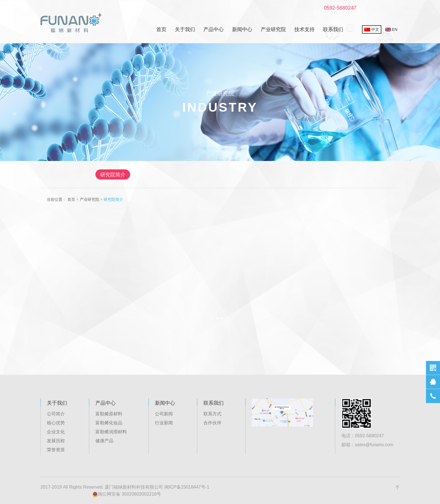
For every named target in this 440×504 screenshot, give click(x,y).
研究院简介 (132, 175)
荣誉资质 (56, 450)
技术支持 (304, 29)
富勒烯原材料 (109, 414)
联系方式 (212, 414)
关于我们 (185, 29)
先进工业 (263, 175)
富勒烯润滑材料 (111, 432)
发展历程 (56, 441)
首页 (161, 29)
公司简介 (56, 414)
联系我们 (333, 29)
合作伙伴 (212, 423)
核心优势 (56, 423)
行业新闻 (164, 423)
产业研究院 (273, 29)
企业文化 (56, 432)
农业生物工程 (305, 175)
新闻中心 (242, 29)
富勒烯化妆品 (109, 423)
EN (391, 29)
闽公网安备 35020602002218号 (127, 494)
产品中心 (214, 29)
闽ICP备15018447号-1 (187, 487)
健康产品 (104, 441)
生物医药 (172, 175)
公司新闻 (164, 414)
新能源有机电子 (217, 175)
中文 (372, 29)
